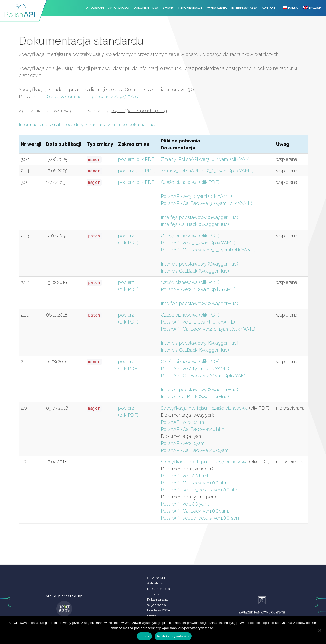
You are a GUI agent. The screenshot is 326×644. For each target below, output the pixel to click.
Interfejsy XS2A (244, 8)
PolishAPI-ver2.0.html (183, 422)
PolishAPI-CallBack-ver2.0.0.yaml (195, 450)
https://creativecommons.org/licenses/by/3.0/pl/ (87, 96)
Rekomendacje (190, 8)
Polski (290, 8)
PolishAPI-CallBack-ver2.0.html (193, 429)
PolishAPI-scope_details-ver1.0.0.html (200, 490)
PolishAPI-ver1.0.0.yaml (185, 504)
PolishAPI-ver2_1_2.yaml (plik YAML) (198, 289)
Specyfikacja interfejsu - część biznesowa (204, 408)
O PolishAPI (95, 8)
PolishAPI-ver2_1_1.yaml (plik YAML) (198, 322)
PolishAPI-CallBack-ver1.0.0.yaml (195, 511)
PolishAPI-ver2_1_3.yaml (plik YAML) (198, 243)
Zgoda (144, 636)
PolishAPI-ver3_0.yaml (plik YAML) (196, 196)
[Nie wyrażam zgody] (319, 630)
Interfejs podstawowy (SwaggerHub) (199, 217)
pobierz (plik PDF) (137, 159)
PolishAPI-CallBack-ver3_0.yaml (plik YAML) (206, 203)
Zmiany (168, 8)
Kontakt (269, 8)
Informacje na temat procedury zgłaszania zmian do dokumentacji (87, 125)
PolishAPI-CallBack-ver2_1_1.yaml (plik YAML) (208, 329)
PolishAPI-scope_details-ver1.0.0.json (200, 518)
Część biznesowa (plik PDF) (190, 182)
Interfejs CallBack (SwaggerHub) (195, 224)
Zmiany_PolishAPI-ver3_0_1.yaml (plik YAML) (207, 159)
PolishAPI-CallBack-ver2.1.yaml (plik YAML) (205, 375)
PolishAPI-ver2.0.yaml (183, 443)
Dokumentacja (146, 8)
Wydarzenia (217, 8)
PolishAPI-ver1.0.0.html (184, 476)
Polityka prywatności (173, 636)
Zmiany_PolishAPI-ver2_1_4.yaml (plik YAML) (207, 171)
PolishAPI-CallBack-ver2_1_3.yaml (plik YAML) (208, 250)
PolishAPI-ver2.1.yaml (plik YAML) (195, 368)
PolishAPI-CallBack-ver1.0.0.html (195, 483)
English (312, 8)
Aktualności (119, 8)
